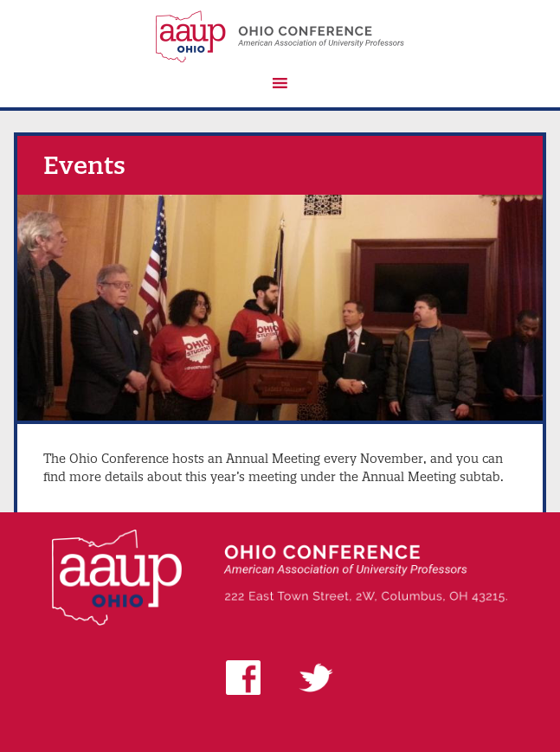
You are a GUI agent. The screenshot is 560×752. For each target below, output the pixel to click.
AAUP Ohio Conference (280, 36)
